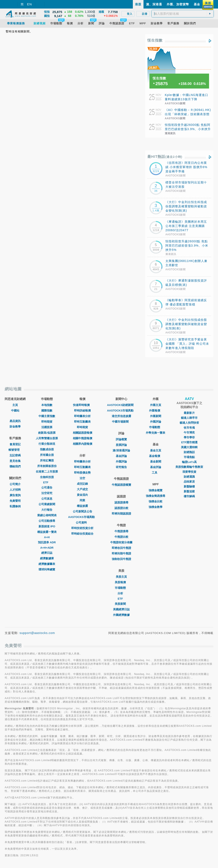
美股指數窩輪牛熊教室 (189, 467)
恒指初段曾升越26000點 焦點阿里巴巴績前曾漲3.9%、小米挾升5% (188, 129)
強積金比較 (156, 501)
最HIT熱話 (165, 157)
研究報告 (121, 467)
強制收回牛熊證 (121, 559)
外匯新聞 (156, 416)
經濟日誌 (47, 553)
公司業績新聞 (47, 504)
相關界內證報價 (82, 444)
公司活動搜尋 (47, 521)
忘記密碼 (15, 455)
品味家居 (189, 482)
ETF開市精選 (189, 442)
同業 (82, 500)
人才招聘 (15, 490)
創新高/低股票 (47, 433)
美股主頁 (121, 577)
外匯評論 (121, 462)
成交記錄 (82, 484)
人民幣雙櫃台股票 (47, 438)
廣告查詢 (15, 495)
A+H (47, 537)
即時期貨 (47, 422)
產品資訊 (15, 421)
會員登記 (15, 444)
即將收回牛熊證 (121, 548)
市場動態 (121, 588)
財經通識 (189, 477)
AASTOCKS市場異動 (82, 517)
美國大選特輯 (189, 447)
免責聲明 (15, 501)
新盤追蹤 (189, 491)
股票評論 (121, 445)
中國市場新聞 (121, 422)
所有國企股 (47, 455)
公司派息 (47, 499)
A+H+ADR (47, 548)
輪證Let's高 (189, 462)
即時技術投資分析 (82, 528)
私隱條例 (15, 506)
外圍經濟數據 (121, 615)
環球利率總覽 (47, 569)
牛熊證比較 (121, 537)
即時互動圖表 (82, 422)
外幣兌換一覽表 (156, 433)
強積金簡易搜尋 (156, 496)
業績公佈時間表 (47, 515)
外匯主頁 (156, 405)
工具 (156, 473)
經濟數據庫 (47, 558)
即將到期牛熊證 (121, 553)
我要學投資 (189, 472)
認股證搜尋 (121, 502)
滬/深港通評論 (121, 450)
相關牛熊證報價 (82, 438)
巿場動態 (156, 427)
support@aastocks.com (37, 633)
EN (29, 4)
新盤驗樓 (189, 486)
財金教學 (15, 427)
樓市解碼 (189, 496)
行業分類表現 (47, 444)
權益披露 (82, 506)
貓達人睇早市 (189, 418)
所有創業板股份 (47, 466)
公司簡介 (15, 484)
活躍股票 (47, 427)
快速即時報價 (82, 405)
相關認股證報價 (82, 433)
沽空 (82, 478)
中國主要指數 (47, 416)
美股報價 (121, 582)
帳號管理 (15, 450)
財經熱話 (189, 452)
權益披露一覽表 (47, 532)
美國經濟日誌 (121, 609)
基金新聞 (156, 462)
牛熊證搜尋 (121, 531)
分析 (121, 593)
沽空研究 (47, 493)
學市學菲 (189, 437)
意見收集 (15, 461)
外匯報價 (156, 411)
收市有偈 (189, 428)
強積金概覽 (156, 490)
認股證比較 (121, 508)
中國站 (15, 411)
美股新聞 (121, 604)
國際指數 (47, 411)
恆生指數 (155, 40)
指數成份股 (47, 449)
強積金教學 (156, 507)
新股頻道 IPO (47, 526)
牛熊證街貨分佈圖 (121, 542)
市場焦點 (189, 457)
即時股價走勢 (82, 473)
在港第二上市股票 (47, 472)
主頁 (15, 405)
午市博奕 (189, 433)
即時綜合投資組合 (82, 534)
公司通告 (47, 488)
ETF (47, 482)
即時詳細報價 (82, 411)
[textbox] (183, 14)
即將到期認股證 (121, 514)
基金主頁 (156, 450)
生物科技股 (47, 477)
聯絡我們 (15, 466)
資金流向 (82, 495)
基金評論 (121, 456)
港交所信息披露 (121, 416)
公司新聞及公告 (82, 511)
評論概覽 (121, 439)
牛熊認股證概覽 (121, 485)
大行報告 (47, 510)
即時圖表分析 (82, 416)
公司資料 (82, 523)
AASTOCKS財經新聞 (121, 405)
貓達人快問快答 (189, 423)
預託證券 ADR (47, 542)
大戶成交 (82, 489)
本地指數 (47, 405)
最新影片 (189, 413)
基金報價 (156, 456)
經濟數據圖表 (47, 564)
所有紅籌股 (47, 460)
